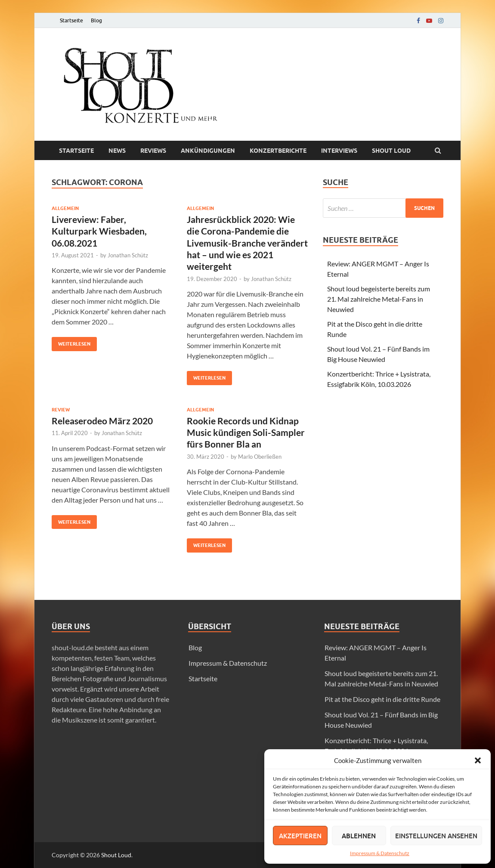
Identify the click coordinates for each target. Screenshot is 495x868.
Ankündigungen (208, 151)
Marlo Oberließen (260, 457)
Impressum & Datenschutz (380, 853)
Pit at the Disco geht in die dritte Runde (382, 699)
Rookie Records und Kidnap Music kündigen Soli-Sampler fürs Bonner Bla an (246, 432)
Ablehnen (359, 836)
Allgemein (65, 208)
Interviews (339, 151)
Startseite (71, 20)
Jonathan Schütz (128, 255)
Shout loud (391, 151)
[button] (478, 760)
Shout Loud (116, 855)
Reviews (153, 151)
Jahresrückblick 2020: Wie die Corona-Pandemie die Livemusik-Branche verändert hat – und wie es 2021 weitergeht (247, 243)
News (117, 151)
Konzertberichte (278, 151)
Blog (96, 20)
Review (61, 410)
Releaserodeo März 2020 (102, 421)
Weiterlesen (71, 342)
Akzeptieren (300, 836)
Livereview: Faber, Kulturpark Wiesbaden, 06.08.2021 (99, 231)
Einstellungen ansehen (436, 836)
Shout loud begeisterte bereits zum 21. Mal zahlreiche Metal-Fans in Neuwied (379, 299)
